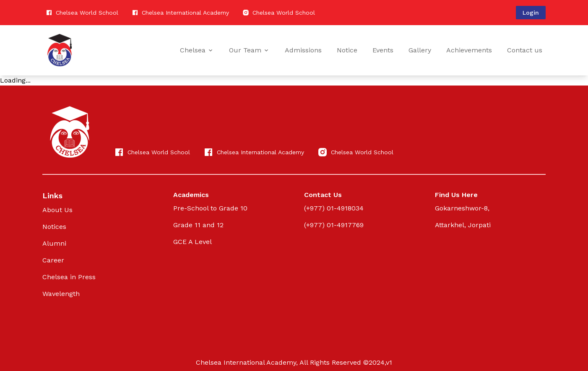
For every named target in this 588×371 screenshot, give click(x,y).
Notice (347, 50)
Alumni (54, 243)
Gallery (420, 50)
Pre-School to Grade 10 (210, 208)
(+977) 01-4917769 (334, 225)
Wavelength (61, 294)
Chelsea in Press (69, 277)
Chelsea (197, 50)
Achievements (469, 50)
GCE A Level (193, 242)
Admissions (303, 50)
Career (53, 260)
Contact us (525, 50)
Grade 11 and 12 (198, 225)
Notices (54, 227)
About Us (57, 210)
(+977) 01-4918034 (334, 208)
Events (383, 50)
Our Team (249, 50)
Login (531, 13)
